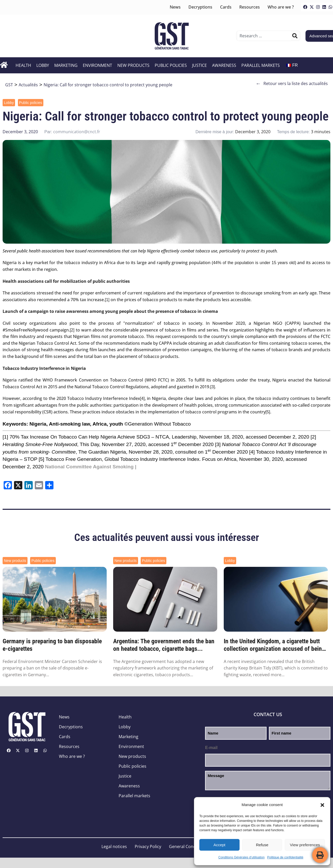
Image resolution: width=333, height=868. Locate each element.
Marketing (66, 65)
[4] (142, 398)
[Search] (295, 36)
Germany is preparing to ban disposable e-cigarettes (52, 645)
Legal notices (114, 846)
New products (133, 65)
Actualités (28, 85)
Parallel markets (261, 65)
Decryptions (200, 7)
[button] (322, 805)
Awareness (224, 65)
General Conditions (188, 846)
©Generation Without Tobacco (158, 424)
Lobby (43, 65)
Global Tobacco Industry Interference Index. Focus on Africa (171, 459)
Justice (199, 65)
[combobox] (264, 36)
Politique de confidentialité (285, 857)
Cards (226, 7)
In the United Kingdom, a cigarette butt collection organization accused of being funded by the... (274, 645)
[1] (107, 300)
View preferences (305, 845)
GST (9, 85)
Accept (219, 845)
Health (23, 65)
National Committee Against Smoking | (91, 467)
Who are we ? (281, 7)
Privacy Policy (148, 846)
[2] (72, 330)
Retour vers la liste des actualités (292, 84)
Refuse (262, 845)
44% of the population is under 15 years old (254, 263)
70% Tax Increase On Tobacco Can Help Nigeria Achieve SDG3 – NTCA (89, 437)
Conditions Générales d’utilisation (241, 857)
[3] (213, 387)
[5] (268, 412)
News (175, 7)
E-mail (211, 748)
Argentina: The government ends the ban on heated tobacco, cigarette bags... (164, 645)
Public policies (171, 65)
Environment (97, 65)
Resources (250, 7)
